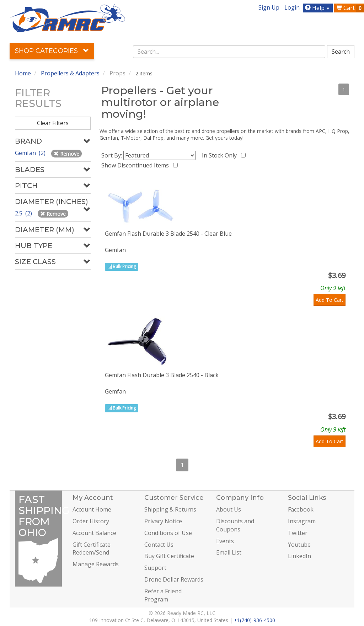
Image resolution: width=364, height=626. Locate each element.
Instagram (302, 521)
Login (292, 7)
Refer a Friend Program (163, 595)
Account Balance (94, 533)
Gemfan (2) (31, 153)
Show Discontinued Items (136, 165)
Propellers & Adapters (70, 73)
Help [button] (318, 8)
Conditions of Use (168, 533)
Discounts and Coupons (235, 525)
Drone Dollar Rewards (174, 579)
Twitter (298, 533)
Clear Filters (53, 123)
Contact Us (159, 545)
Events (225, 541)
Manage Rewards (96, 564)
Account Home (92, 509)
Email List (229, 552)
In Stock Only (221, 155)
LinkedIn (299, 556)
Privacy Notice (163, 521)
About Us (229, 509)
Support (155, 568)
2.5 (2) (24, 213)
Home (23, 73)
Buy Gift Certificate (169, 556)
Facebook (301, 509)
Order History (91, 521)
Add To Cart (330, 300)
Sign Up (269, 7)
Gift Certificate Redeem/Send (92, 549)
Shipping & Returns (170, 509)
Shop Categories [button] (52, 51)
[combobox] (229, 52)
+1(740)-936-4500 (255, 620)
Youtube (299, 545)
